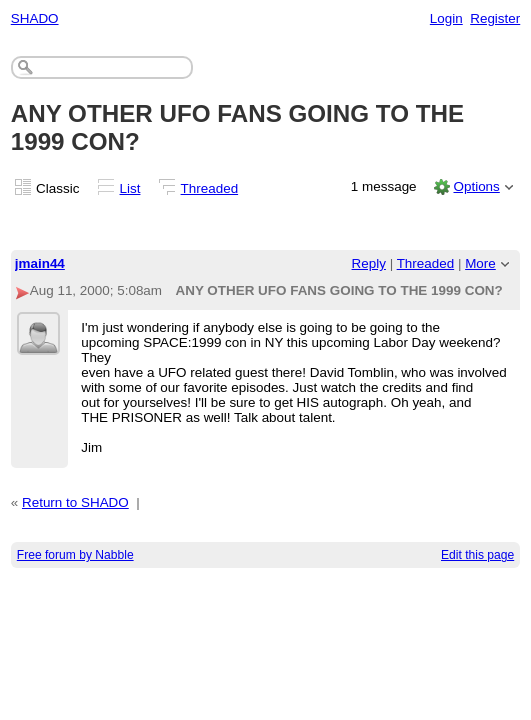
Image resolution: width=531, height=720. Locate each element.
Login (446, 18)
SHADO (35, 18)
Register (495, 18)
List (130, 188)
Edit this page (477, 555)
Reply (369, 263)
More (480, 263)
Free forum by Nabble (75, 555)
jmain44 (40, 263)
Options (476, 186)
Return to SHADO (75, 502)
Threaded (210, 188)
